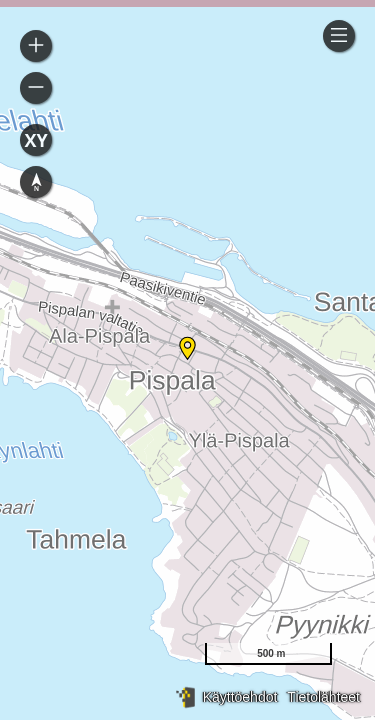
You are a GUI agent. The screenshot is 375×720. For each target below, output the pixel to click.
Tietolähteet (323, 697)
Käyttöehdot (240, 697)
